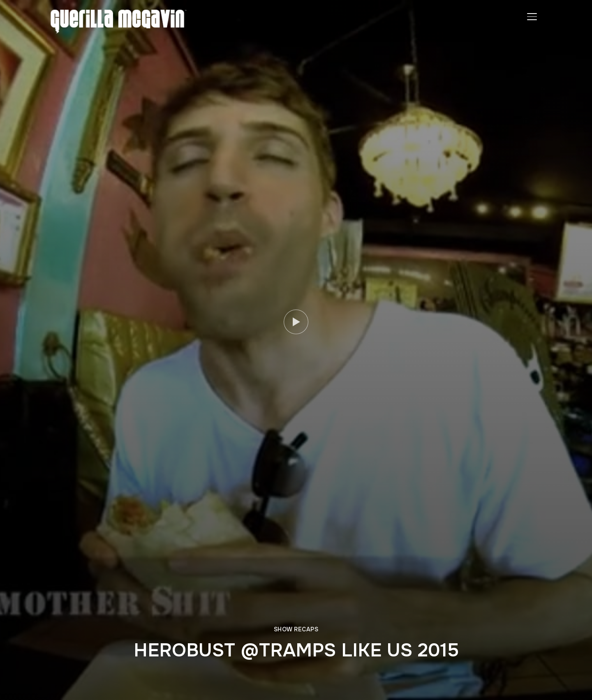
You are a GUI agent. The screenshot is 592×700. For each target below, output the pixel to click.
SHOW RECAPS (296, 629)
